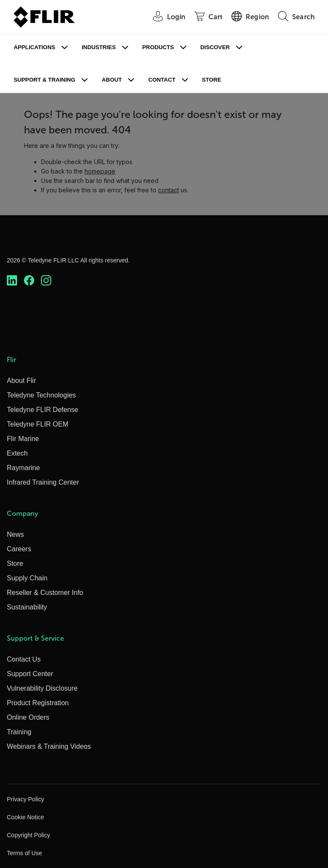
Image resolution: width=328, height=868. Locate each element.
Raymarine (23, 468)
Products (158, 47)
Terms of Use (24, 853)
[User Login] (165, 17)
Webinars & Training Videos (49, 746)
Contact (162, 80)
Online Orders (28, 717)
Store (212, 80)
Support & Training (44, 80)
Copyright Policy (28, 835)
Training (19, 732)
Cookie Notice (25, 817)
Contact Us (24, 659)
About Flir (21, 381)
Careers (19, 549)
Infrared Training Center (43, 482)
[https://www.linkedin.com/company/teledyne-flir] (12, 280)
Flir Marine (23, 439)
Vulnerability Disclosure (42, 688)
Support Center (30, 674)
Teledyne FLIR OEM (38, 424)
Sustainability (27, 607)
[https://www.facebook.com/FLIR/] (29, 280)
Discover (215, 47)
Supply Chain (27, 578)
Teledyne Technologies (41, 395)
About (112, 80)
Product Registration (38, 703)
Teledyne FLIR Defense (42, 410)
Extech (17, 453)
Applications (34, 47)
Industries (99, 47)
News (15, 534)
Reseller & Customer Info (45, 593)
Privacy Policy (25, 799)
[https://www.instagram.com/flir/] (46, 280)
